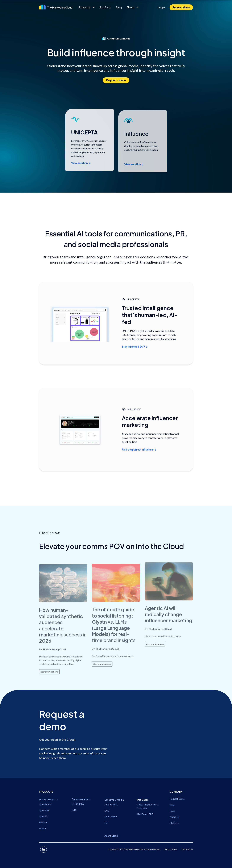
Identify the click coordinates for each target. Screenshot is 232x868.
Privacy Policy (171, 849)
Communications (49, 683)
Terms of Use (187, 849)
